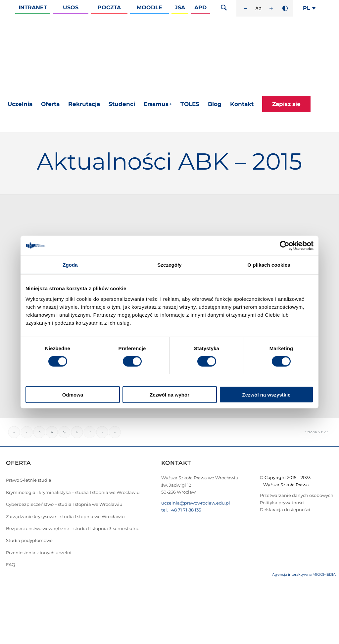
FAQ (11, 564)
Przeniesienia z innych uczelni (39, 553)
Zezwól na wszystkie (266, 394)
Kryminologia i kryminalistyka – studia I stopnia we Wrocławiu (73, 492)
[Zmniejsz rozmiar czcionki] (245, 8)
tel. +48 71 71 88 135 (181, 510)
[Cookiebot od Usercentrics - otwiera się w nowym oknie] (285, 246)
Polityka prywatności (282, 503)
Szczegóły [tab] (169, 265)
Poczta (109, 7)
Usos (71, 7)
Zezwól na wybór (169, 394)
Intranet (33, 7)
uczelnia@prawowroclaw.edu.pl (196, 503)
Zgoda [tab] (70, 265)
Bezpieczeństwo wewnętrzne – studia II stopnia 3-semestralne (73, 528)
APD (200, 7)
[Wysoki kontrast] (285, 8)
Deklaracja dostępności (285, 510)
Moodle (149, 7)
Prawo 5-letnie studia (29, 480)
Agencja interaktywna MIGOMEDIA (304, 574)
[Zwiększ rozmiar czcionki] (271, 8)
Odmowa (73, 394)
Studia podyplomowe (29, 540)
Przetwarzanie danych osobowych (297, 495)
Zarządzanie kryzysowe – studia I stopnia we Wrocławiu (65, 516)
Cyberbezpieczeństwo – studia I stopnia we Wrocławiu (64, 504)
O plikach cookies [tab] (269, 265)
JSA (180, 7)
